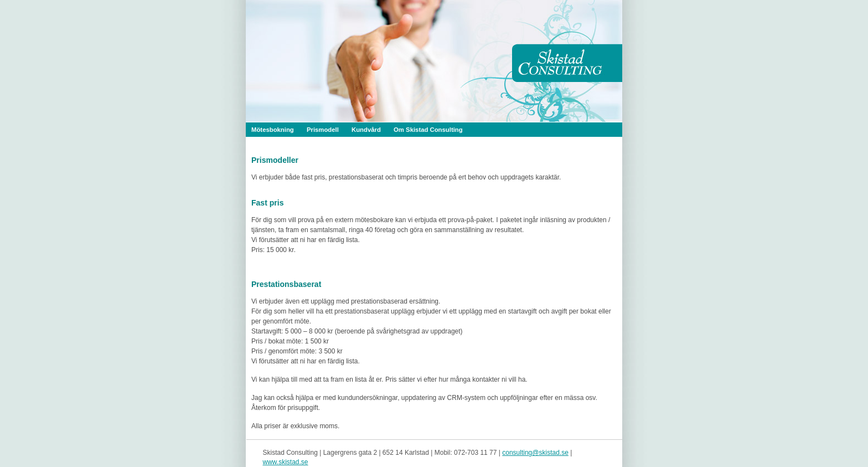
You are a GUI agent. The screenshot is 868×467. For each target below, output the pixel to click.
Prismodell (323, 130)
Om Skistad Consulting (428, 130)
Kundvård (366, 130)
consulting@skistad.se (535, 453)
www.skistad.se (286, 462)
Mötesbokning (273, 130)
